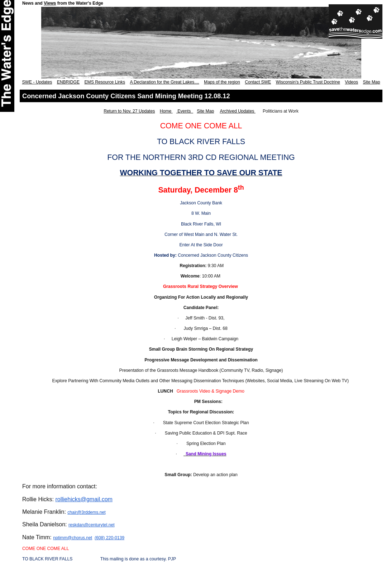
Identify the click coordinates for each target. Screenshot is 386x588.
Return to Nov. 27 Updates (129, 111)
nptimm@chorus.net (73, 538)
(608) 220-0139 (109, 538)
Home (166, 111)
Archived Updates (237, 111)
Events (185, 111)
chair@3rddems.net (86, 512)
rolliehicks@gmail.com (84, 499)
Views (50, 3)
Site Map (205, 111)
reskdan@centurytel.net (92, 525)
